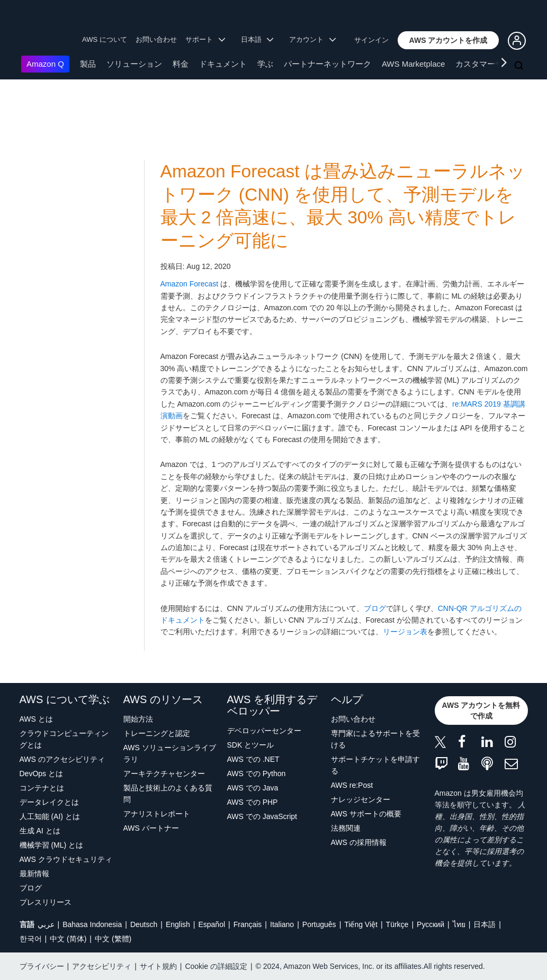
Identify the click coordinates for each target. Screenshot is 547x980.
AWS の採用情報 (359, 842)
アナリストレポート (157, 814)
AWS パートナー (151, 828)
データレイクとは (49, 802)
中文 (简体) (68, 939)
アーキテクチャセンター (164, 774)
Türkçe (397, 924)
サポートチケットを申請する (375, 765)
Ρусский (431, 924)
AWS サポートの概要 (366, 814)
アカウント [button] (312, 39)
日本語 (485, 924)
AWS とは (36, 719)
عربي (46, 924)
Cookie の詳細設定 (216, 966)
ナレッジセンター (361, 799)
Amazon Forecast (190, 284)
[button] (449, 40)
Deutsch (144, 924)
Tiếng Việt (361, 924)
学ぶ (265, 64)
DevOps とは (41, 774)
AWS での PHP (253, 802)
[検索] (520, 66)
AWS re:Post (352, 785)
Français (248, 924)
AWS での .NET (253, 759)
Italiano (282, 924)
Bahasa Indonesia (92, 924)
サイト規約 (158, 966)
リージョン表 (405, 632)
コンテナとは (42, 788)
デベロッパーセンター (264, 731)
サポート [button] (205, 39)
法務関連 (346, 828)
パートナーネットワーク (328, 64)
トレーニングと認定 (157, 733)
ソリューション (134, 64)
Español (212, 924)
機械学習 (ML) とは (52, 845)
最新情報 (34, 874)
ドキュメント (223, 64)
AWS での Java (253, 788)
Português (319, 924)
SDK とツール (251, 745)
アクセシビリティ (102, 966)
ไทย (459, 924)
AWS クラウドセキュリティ (66, 859)
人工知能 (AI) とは (50, 816)
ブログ (375, 608)
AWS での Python (257, 774)
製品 (88, 64)
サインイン (371, 40)
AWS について (105, 39)
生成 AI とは (40, 831)
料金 (181, 64)
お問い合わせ (156, 39)
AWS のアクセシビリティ (62, 759)
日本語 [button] (257, 39)
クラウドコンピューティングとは (64, 739)
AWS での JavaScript (262, 816)
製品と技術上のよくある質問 (168, 794)
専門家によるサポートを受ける (375, 739)
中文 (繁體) (113, 939)
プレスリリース (46, 902)
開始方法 (138, 719)
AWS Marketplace (413, 64)
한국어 (31, 939)
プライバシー (42, 966)
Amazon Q (45, 64)
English (178, 924)
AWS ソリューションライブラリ (170, 753)
